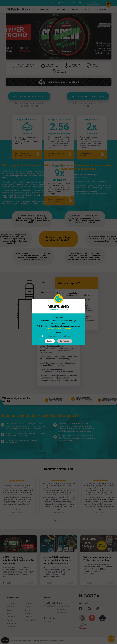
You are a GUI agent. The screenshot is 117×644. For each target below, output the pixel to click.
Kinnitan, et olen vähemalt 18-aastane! (61, 336)
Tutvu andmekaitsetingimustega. (59, 329)
